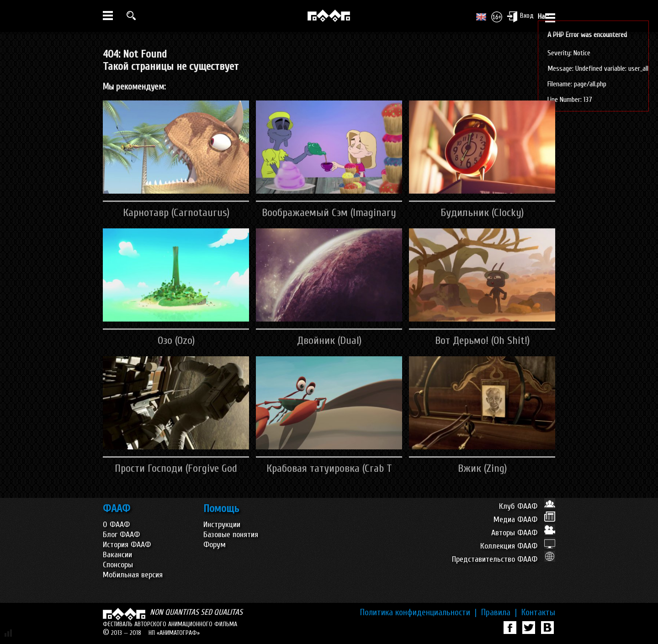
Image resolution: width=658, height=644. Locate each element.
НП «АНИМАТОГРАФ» (174, 633)
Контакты (538, 612)
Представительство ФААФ (504, 559)
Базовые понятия (231, 535)
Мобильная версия (133, 575)
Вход (520, 16)
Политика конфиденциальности (418, 612)
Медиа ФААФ (524, 520)
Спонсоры (118, 565)
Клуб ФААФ (527, 506)
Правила (499, 612)
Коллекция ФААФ (518, 546)
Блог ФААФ (121, 535)
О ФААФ (116, 525)
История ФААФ (127, 545)
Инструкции (222, 525)
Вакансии (117, 555)
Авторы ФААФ (523, 533)
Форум (215, 545)
